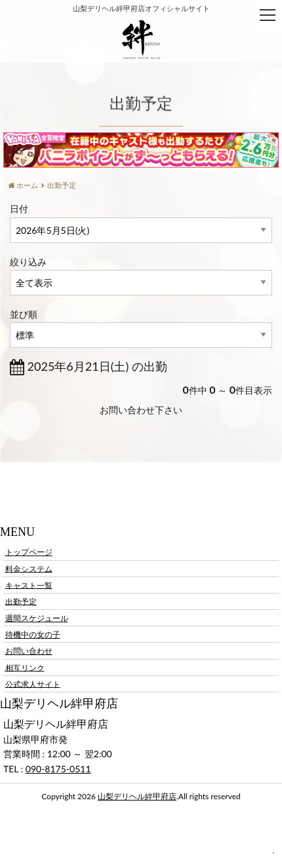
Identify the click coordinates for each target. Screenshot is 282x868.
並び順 (24, 314)
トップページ (29, 552)
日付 (19, 209)
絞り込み (28, 262)
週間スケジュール (37, 618)
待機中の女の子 (33, 634)
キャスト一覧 (29, 585)
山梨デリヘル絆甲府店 (137, 796)
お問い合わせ (29, 651)
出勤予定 (21, 601)
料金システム (29, 568)
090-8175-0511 (58, 769)
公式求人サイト (33, 684)
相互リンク (25, 667)
